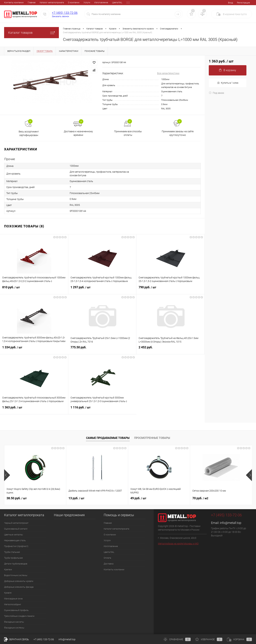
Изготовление (78, 3)
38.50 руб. (17, 498)
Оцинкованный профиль (16, 610)
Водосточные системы (16, 575)
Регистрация (243, 3)
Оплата (106, 3)
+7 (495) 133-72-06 (65, 13)
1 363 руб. (34, 409)
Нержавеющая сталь (15, 540)
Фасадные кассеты (14, 622)
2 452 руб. (170, 349)
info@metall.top (231, 523)
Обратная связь (17, 639)
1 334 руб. (34, 349)
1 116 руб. (102, 409)
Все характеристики (168, 73)
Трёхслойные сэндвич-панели (19, 616)
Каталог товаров (31, 33)
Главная (8, 3)
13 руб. (76, 498)
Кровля (8, 593)
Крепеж (8, 569)
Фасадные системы (14, 628)
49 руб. (138, 498)
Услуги (63, 3)
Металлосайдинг (13, 604)
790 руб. (170, 289)
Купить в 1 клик (228, 83)
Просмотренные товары (152, 438)
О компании (50, 3)
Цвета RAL (94, 3)
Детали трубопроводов (16, 564)
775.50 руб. (102, 349)
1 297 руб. (102, 289)
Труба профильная (13, 558)
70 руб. (200, 498)
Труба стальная (12, 552)
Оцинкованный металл (16, 529)
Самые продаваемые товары (108, 438)
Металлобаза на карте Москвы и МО (178, 544)
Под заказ (216, 93)
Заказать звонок (60, 16)
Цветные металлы (14, 535)
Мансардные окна (13, 599)
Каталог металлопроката (28, 3)
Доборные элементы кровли (19, 581)
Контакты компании (114, 569)
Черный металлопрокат (16, 523)
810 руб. (34, 289)
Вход (231, 3)
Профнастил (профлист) (16, 546)
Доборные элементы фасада (19, 587)
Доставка (118, 3)
